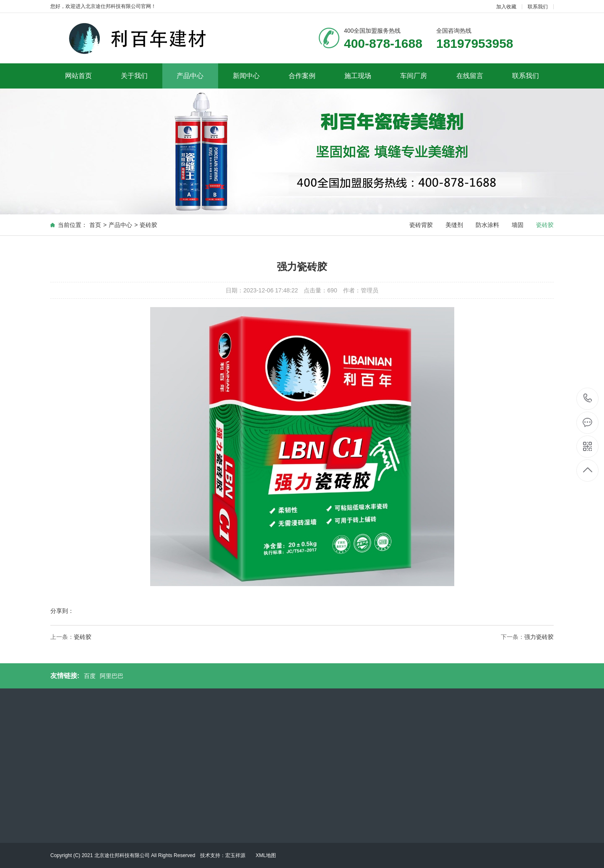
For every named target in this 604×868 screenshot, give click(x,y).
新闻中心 (246, 76)
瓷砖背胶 (421, 225)
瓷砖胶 (148, 225)
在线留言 (470, 76)
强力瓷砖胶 (539, 637)
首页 (95, 225)
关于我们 (134, 76)
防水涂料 (487, 225)
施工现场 (358, 76)
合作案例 (302, 76)
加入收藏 (506, 7)
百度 (90, 676)
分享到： (62, 611)
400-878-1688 (588, 399)
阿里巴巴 (112, 676)
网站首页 (78, 76)
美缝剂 (454, 225)
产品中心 (190, 76)
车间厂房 (414, 76)
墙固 (518, 225)
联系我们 (538, 7)
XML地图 (266, 855)
